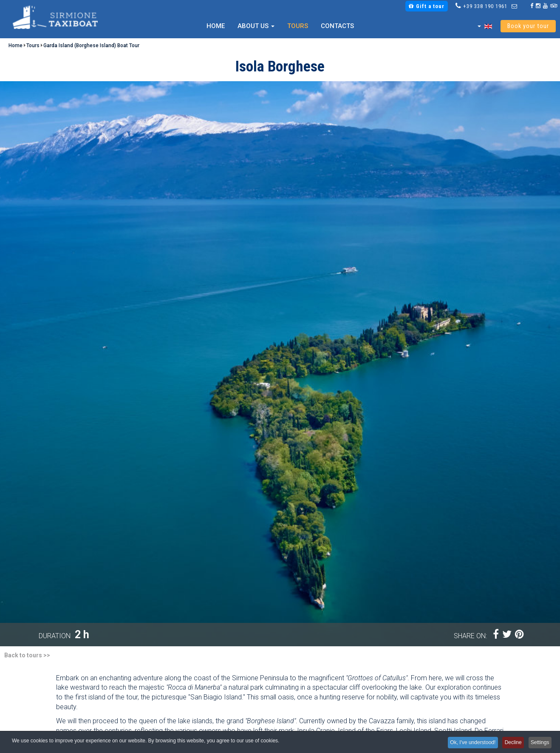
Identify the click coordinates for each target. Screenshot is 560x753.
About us (256, 26)
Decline (509, 743)
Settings (539, 743)
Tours (298, 26)
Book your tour (528, 26)
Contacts (337, 26)
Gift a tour (427, 6)
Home (216, 26)
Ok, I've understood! (465, 743)
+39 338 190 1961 (485, 6)
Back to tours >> (27, 655)
